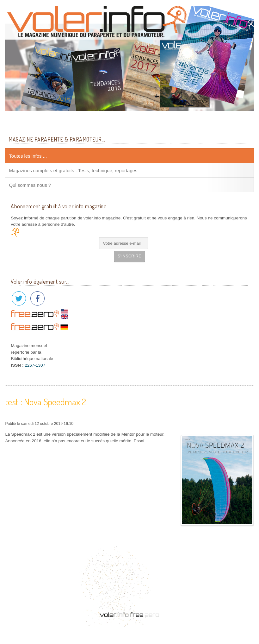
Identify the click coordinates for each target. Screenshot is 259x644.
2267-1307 (35, 365)
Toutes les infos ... (28, 156)
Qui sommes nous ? (30, 185)
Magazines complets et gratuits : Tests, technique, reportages (73, 170)
